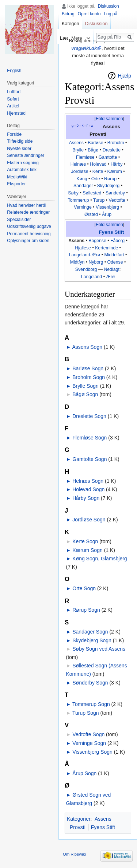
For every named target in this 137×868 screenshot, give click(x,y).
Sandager (83, 186)
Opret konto (89, 14)
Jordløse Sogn (89, 520)
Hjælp (124, 76)
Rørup (110, 179)
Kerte (98, 171)
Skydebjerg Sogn (92, 640)
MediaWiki (17, 177)
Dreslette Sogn (89, 416)
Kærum (114, 171)
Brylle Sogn (85, 386)
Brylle (78, 150)
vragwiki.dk (84, 48)
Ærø (110, 277)
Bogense (97, 241)
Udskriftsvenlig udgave (29, 226)
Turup (99, 200)
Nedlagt (111, 269)
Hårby (117, 164)
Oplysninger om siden (28, 241)
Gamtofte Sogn (90, 459)
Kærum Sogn (87, 550)
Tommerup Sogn (91, 704)
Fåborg (117, 241)
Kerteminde (106, 248)
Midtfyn (77, 262)
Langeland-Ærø (85, 255)
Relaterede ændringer (28, 212)
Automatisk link (22, 170)
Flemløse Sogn (90, 438)
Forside (14, 134)
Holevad (98, 164)
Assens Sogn (87, 347)
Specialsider (19, 220)
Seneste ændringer (26, 155)
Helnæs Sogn (88, 481)
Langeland (92, 277)
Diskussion (109, 6)
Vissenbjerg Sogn (92, 752)
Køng (82, 179)
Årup (107, 214)
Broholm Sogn (89, 377)
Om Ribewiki (74, 854)
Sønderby (115, 193)
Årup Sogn (84, 773)
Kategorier (79, 819)
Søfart (13, 99)
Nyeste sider (19, 149)
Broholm (116, 143)
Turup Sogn (86, 713)
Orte (96, 179)
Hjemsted (16, 113)
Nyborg (96, 262)
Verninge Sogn (89, 743)
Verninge (83, 207)
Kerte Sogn (85, 541)
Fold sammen (109, 119)
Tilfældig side (20, 141)
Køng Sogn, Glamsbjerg (100, 559)
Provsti (78, 827)
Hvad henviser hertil (26, 205)
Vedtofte (117, 200)
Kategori (71, 23)
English (14, 71)
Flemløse (85, 157)
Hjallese (83, 248)
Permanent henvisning (29, 234)
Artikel (13, 106)
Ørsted (91, 214)
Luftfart (14, 92)
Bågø (93, 150)
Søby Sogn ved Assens (99, 649)
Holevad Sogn (88, 489)
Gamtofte (108, 157)
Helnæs (78, 164)
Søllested (92, 193)
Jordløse (79, 171)
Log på (111, 14)
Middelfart (114, 255)
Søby (73, 193)
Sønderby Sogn (90, 683)
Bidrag (68, 14)
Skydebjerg (109, 186)
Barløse (95, 143)
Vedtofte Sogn (88, 734)
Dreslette (112, 150)
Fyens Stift (111, 232)
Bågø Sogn (85, 394)
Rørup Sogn (86, 610)
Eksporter (16, 184)
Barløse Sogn (88, 368)
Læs (60, 38)
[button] (109, 119)
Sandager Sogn (90, 632)
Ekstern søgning (23, 163)
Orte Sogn (84, 588)
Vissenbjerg (107, 207)
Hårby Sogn (86, 498)
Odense (115, 262)
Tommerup (79, 200)
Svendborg (86, 269)
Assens (76, 143)
